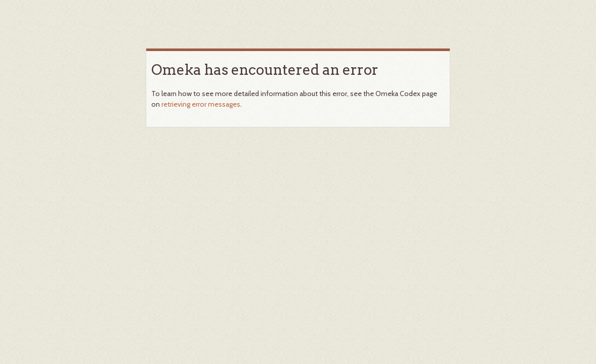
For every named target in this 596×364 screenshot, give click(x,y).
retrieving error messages (201, 104)
